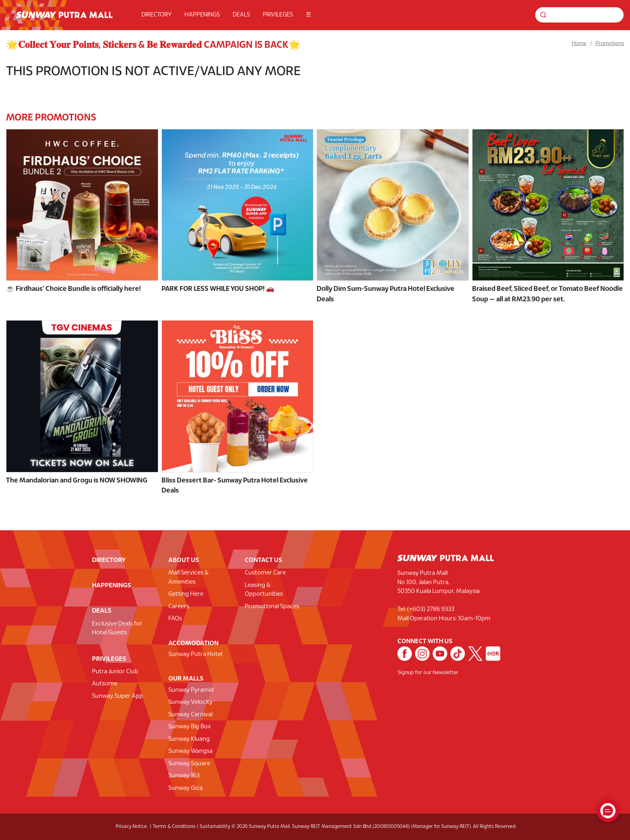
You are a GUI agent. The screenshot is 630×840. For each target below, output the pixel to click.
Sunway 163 (184, 776)
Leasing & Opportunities (264, 590)
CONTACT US (263, 560)
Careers (179, 607)
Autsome (105, 684)
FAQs (175, 619)
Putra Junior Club (115, 672)
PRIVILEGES (278, 15)
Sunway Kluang (189, 739)
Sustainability (215, 827)
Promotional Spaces (272, 607)
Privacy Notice (131, 827)
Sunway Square (189, 764)
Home (579, 44)
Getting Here (186, 594)
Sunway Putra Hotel (195, 654)
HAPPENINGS (202, 15)
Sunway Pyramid (191, 690)
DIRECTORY (156, 15)
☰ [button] (308, 15)
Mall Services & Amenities (188, 577)
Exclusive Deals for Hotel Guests (117, 628)
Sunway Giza (185, 788)
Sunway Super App (118, 696)
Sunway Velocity (190, 702)
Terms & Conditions (174, 827)
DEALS (241, 15)
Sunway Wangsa (190, 751)
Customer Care (265, 573)
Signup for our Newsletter (428, 673)
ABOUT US (184, 560)
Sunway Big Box (190, 727)
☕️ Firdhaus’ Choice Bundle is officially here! (74, 289)
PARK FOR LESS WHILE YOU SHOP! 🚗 (218, 289)
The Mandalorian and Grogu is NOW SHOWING (77, 481)
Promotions (610, 44)
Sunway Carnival (190, 715)
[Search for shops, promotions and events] (579, 15)
